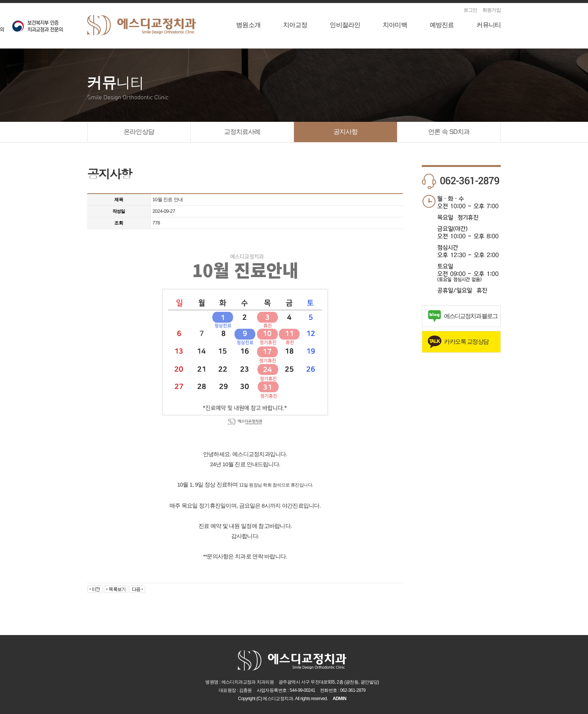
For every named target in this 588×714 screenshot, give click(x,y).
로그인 (471, 10)
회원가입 (492, 10)
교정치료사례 (242, 132)
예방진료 (442, 25)
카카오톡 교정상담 (466, 342)
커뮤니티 (489, 25)
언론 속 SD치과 (449, 132)
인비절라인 (345, 25)
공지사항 (346, 132)
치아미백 (395, 25)
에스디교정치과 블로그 (471, 316)
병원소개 (248, 25)
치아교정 (295, 25)
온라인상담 (139, 132)
